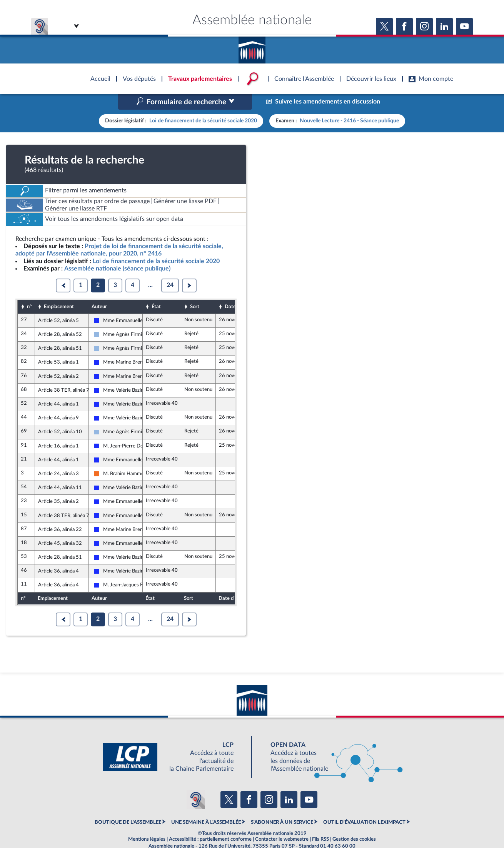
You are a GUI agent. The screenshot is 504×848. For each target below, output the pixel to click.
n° (29, 290)
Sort (195, 290)
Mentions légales (147, 823)
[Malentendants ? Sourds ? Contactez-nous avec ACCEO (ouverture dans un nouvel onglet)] (196, 783)
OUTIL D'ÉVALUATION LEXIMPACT (364, 806)
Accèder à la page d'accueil (252, 47)
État (156, 290)
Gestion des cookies (354, 823)
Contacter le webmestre (282, 823)
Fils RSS (320, 823)
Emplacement (59, 290)
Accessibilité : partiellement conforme (210, 823)
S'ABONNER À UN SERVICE (282, 806)
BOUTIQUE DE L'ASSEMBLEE (128, 806)
